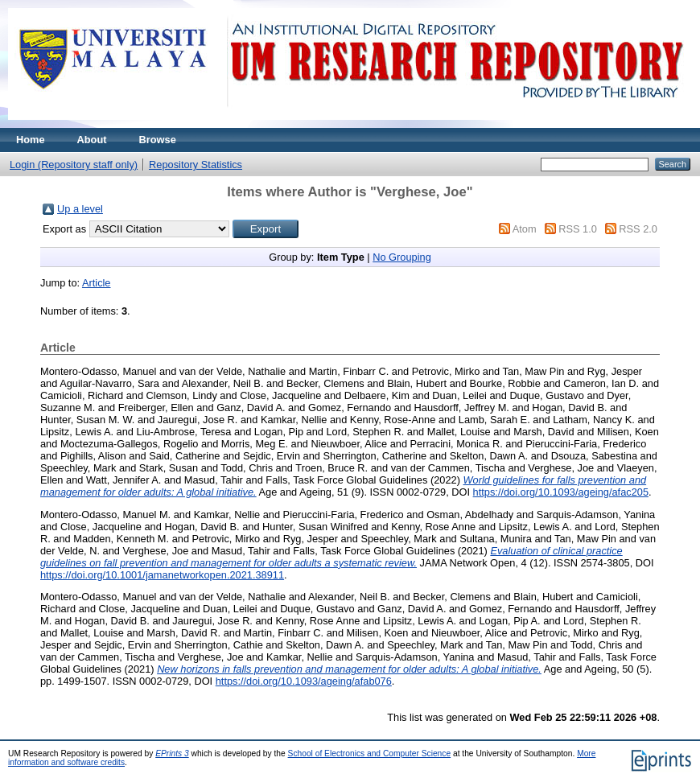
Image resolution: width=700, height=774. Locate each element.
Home (31, 140)
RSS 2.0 (638, 229)
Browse (158, 140)
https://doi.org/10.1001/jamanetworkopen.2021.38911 (162, 575)
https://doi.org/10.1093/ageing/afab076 (304, 681)
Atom (525, 229)
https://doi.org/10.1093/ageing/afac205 (561, 492)
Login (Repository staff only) (74, 165)
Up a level (80, 209)
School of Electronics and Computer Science (370, 753)
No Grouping (402, 257)
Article (97, 283)
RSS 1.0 (578, 229)
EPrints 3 (172, 753)
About (92, 140)
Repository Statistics (196, 165)
